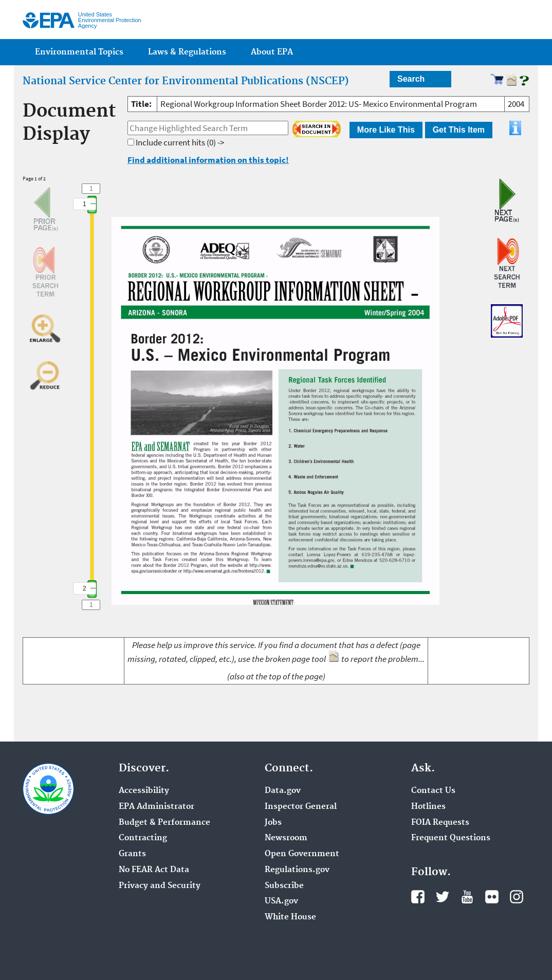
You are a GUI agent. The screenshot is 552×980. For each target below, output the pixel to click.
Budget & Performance (164, 823)
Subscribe (284, 886)
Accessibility (144, 791)
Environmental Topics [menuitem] (79, 52)
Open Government (302, 854)
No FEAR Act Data (154, 870)
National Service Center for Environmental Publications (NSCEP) (186, 81)
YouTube (467, 897)
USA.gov (281, 901)
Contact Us (433, 791)
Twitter (443, 897)
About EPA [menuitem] (272, 52)
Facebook (418, 897)
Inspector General (301, 807)
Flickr (492, 897)
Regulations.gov (297, 870)
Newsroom (286, 838)
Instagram (517, 897)
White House (290, 917)
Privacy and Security (160, 886)
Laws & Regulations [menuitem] (187, 52)
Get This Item (459, 130)
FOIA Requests (440, 823)
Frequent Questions (451, 838)
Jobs (273, 823)
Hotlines (428, 807)
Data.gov (283, 791)
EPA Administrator (157, 807)
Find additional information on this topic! (208, 160)
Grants (132, 854)
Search (411, 79)
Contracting (143, 838)
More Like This (386, 130)
